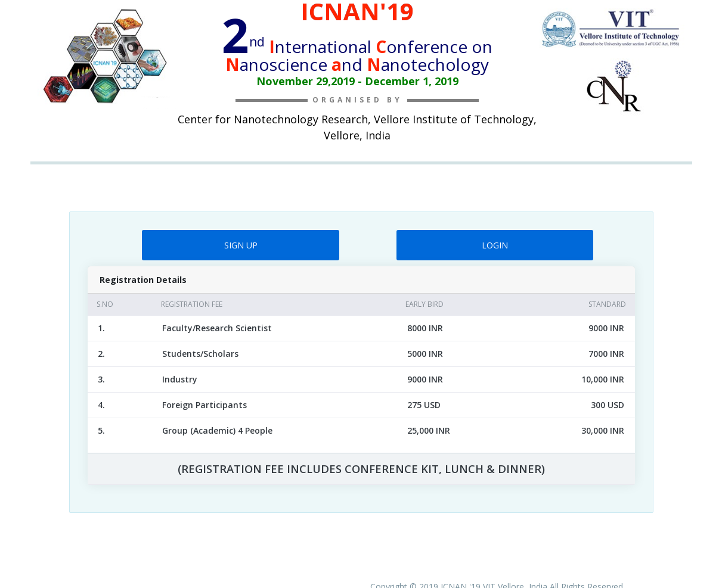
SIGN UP (241, 245)
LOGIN (495, 245)
